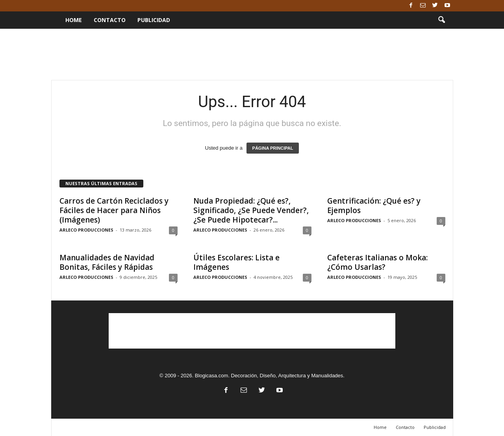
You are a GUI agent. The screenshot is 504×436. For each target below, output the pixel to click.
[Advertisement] (252, 54)
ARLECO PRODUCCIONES (86, 230)
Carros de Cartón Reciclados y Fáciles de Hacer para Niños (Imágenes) (114, 210)
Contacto (110, 20)
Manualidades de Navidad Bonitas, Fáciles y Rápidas (107, 262)
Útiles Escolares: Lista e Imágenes (236, 262)
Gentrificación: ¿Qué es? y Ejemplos (374, 206)
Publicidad (154, 20)
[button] (441, 20)
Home (74, 20)
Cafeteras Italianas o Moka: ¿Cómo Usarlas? (377, 262)
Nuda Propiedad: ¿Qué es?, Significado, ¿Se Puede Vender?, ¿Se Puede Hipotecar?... (251, 210)
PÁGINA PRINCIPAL (273, 148)
